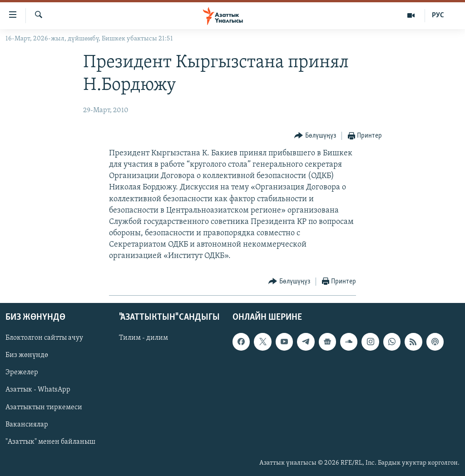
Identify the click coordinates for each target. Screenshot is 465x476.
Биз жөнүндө (27, 355)
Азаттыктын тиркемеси (44, 407)
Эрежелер (22, 372)
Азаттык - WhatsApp (38, 390)
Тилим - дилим (143, 338)
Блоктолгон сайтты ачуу (44, 338)
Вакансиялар (27, 424)
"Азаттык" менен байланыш (50, 441)
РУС (438, 15)
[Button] (315, 136)
